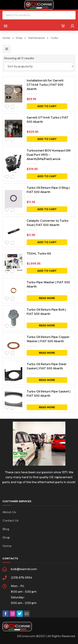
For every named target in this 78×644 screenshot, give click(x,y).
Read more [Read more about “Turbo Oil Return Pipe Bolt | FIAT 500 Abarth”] (47, 325)
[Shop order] (39, 66)
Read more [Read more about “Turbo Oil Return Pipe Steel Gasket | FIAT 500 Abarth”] (47, 380)
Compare (12, 107)
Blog (6, 529)
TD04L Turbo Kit (39, 254)
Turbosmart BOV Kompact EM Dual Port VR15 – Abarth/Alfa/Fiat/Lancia (49, 155)
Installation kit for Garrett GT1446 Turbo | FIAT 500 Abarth (45, 85)
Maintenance (36, 38)
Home (6, 38)
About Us (9, 512)
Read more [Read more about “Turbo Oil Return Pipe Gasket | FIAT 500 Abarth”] (47, 407)
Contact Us (11, 521)
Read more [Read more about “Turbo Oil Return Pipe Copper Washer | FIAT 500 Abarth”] (47, 353)
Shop (19, 38)
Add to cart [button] (47, 106)
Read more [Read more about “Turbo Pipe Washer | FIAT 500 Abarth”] (47, 298)
